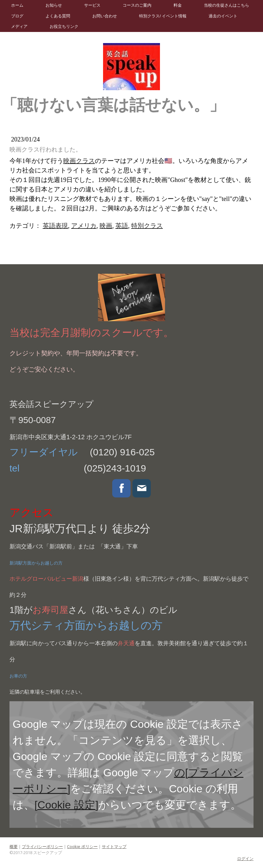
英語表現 (55, 226)
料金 (178, 5)
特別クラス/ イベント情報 (163, 16)
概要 (14, 846)
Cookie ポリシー (82, 846)
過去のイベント (223, 16)
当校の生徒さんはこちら (226, 5)
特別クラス (147, 226)
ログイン (245, 859)
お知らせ (54, 5)
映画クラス (79, 161)
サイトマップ (114, 846)
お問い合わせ (105, 16)
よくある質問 (58, 16)
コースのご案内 (137, 5)
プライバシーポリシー (42, 846)
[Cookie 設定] (66, 805)
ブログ (17, 16)
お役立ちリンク (64, 26)
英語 (122, 226)
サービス (92, 5)
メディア (19, 26)
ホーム (17, 5)
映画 (106, 226)
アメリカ (84, 226)
